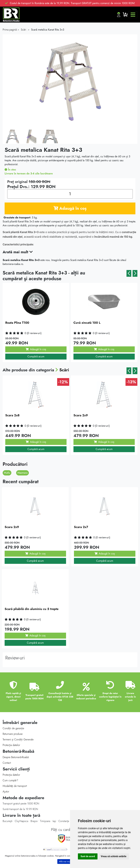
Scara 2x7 (81, 527)
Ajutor (6, 792)
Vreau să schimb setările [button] (114, 856)
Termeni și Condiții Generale (18, 739)
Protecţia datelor (11, 775)
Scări (64, 370)
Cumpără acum (36, 356)
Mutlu (7, 473)
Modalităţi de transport (15, 786)
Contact (7, 763)
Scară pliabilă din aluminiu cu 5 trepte (32, 609)
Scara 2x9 (81, 415)
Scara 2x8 (12, 415)
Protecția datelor (11, 745)
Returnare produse (13, 734)
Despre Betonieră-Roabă (16, 757)
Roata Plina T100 (17, 323)
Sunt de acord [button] (88, 856)
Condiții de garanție (13, 728)
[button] (129, 273)
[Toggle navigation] (133, 15)
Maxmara (22, 473)
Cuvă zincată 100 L (87, 323)
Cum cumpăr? (10, 780)
